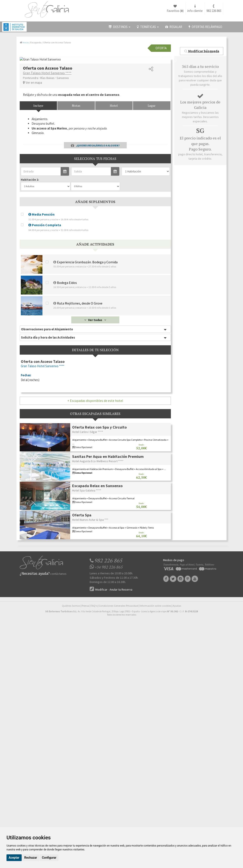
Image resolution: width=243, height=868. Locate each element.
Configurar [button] (49, 858)
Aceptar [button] (14, 858)
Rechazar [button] (31, 858)
